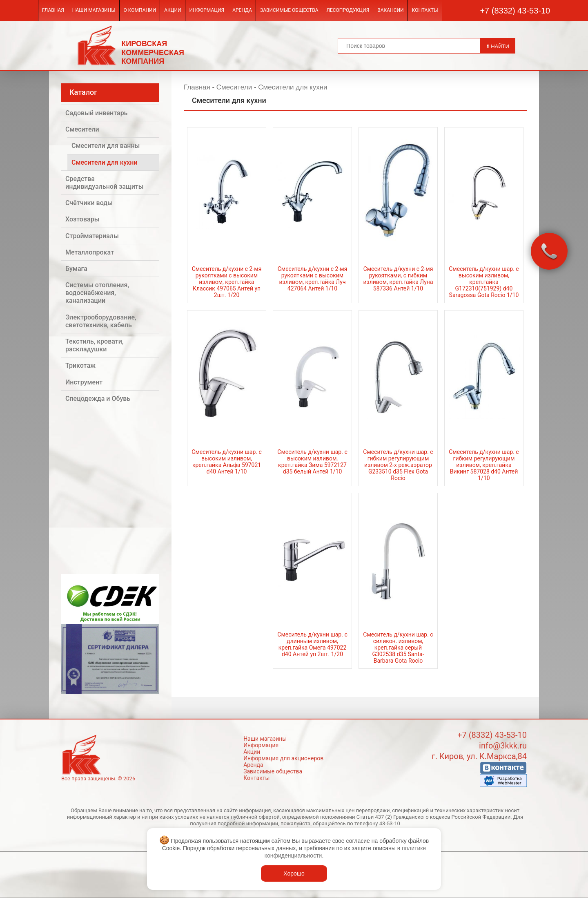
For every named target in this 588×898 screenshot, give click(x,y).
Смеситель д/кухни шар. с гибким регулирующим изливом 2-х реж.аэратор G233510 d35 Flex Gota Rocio (398, 465)
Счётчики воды (89, 203)
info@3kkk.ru (503, 746)
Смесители (82, 129)
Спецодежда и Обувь (98, 399)
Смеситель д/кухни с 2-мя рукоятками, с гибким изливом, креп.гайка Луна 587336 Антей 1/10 (398, 279)
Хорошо (294, 873)
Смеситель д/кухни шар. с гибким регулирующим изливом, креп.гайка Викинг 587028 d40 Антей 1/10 (484, 465)
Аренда (242, 10)
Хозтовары (82, 219)
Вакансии (390, 10)
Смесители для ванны (106, 146)
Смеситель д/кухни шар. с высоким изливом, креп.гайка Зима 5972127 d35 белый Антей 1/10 (312, 462)
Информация (207, 10)
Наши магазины (94, 10)
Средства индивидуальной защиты (105, 183)
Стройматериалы (92, 236)
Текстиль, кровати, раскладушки (94, 345)
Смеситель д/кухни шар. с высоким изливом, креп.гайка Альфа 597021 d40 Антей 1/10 (226, 462)
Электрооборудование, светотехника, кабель (101, 321)
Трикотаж (80, 365)
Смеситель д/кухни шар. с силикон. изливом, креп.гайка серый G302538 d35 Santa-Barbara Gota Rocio (398, 648)
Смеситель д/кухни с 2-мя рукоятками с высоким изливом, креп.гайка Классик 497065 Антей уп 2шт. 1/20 (227, 282)
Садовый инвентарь (96, 113)
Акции (173, 10)
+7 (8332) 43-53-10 (515, 11)
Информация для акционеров (283, 758)
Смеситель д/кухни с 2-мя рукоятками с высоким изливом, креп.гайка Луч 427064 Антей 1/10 (313, 279)
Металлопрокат (90, 252)
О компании (140, 10)
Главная (53, 10)
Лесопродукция (348, 10)
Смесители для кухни (105, 162)
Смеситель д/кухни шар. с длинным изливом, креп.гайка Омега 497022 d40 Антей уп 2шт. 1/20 (312, 644)
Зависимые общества (289, 10)
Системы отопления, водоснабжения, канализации (97, 293)
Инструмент (84, 382)
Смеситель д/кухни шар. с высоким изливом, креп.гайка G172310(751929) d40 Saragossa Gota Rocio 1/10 (484, 282)
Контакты (425, 10)
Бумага (76, 269)
